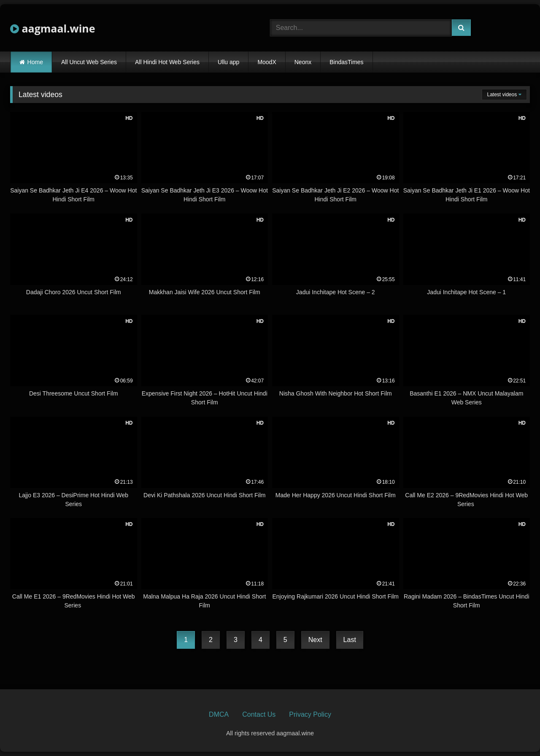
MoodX (267, 62)
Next (315, 640)
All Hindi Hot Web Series (167, 62)
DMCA (219, 714)
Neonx (303, 62)
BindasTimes (346, 62)
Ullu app (228, 62)
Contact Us (259, 714)
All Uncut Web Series (89, 62)
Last (350, 640)
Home (35, 62)
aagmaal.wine (53, 28)
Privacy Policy (310, 714)
